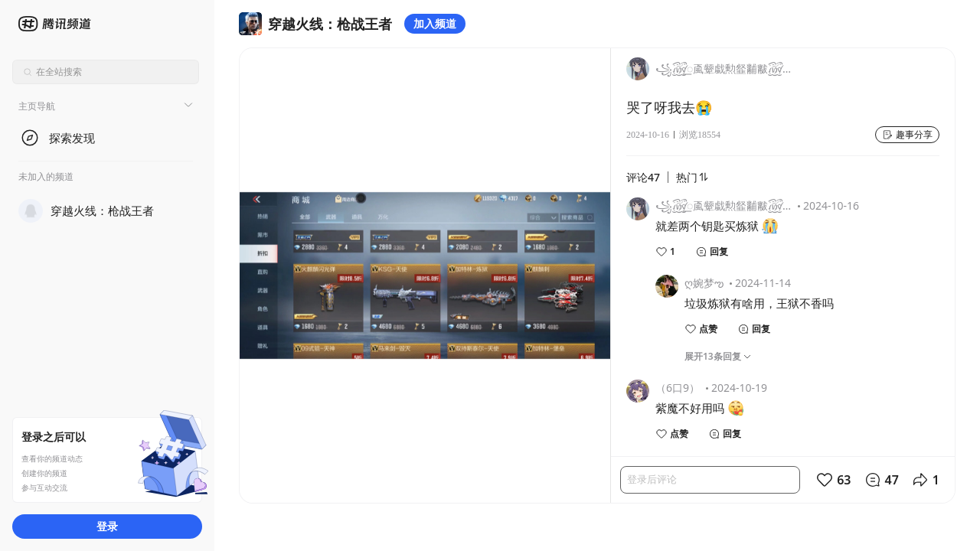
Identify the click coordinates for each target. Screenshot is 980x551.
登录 (107, 526)
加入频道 (435, 23)
